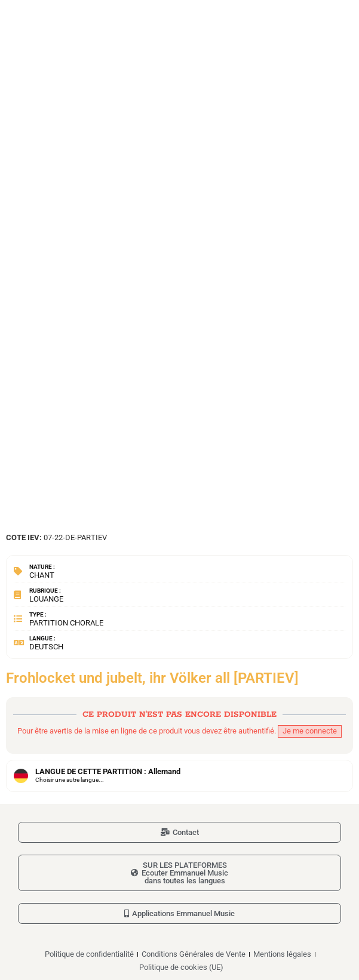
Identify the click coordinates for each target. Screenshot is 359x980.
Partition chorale (66, 623)
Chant (42, 575)
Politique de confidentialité (89, 954)
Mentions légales (282, 954)
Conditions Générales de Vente (194, 954)
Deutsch (46, 647)
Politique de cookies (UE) (181, 967)
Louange (46, 599)
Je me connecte (310, 731)
